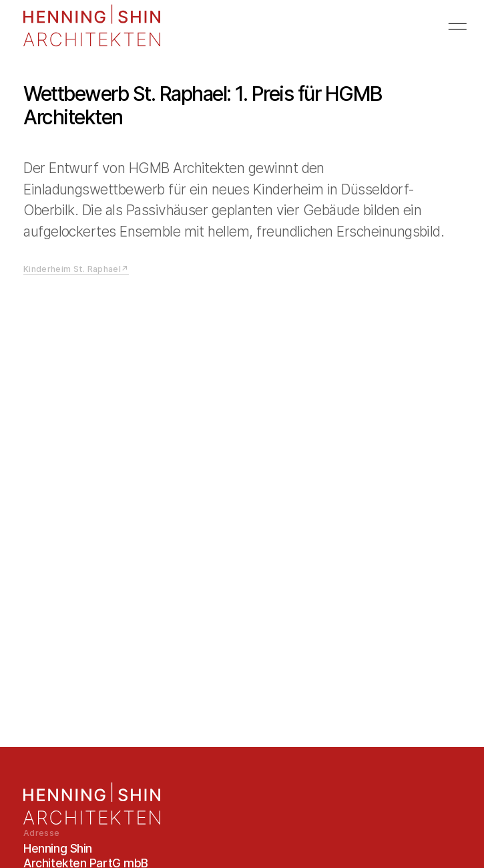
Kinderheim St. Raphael (72, 269)
